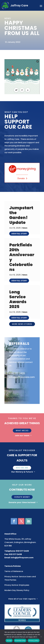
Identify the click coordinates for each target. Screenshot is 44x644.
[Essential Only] (41, 637)
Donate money (22, 497)
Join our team (22, 436)
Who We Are (22, 468)
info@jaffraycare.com (22, 558)
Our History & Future (22, 472)
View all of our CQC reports (22, 599)
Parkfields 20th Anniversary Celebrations (22, 257)
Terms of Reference (14, 571)
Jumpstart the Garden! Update (21, 215)
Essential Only (20, 641)
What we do (22, 431)
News (25, 228)
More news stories (22, 324)
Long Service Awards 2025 (18, 299)
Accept (9, 641)
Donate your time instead (22, 502)
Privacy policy (34, 641)
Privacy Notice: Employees (17, 585)
